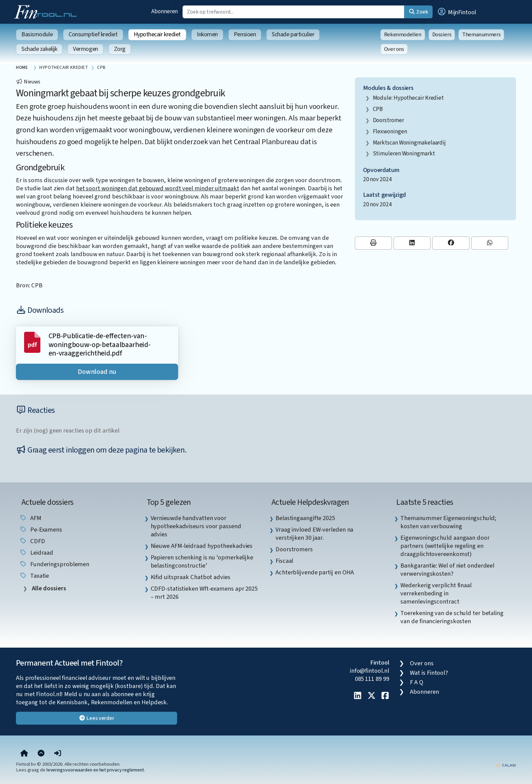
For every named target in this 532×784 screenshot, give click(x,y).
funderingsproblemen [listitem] (54, 564)
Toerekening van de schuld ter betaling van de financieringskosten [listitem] (452, 617)
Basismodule (37, 34)
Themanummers (481, 35)
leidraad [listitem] (36, 553)
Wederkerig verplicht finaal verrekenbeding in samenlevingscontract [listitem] (436, 593)
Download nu (97, 372)
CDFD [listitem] (32, 541)
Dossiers (442, 35)
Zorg (120, 49)
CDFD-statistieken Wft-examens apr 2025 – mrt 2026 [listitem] (204, 593)
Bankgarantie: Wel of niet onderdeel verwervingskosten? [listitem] (447, 570)
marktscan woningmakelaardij (410, 143)
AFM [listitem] (30, 518)
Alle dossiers (48, 588)
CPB (378, 109)
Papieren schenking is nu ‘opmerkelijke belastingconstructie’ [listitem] (202, 561)
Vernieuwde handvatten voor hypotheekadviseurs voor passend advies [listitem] (196, 526)
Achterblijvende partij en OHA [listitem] (315, 572)
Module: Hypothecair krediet (408, 98)
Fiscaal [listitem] (284, 561)
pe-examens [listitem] (41, 530)
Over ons (394, 49)
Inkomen (207, 34)
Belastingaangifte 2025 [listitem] (305, 518)
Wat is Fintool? (429, 673)
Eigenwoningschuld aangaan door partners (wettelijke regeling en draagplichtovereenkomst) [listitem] (445, 546)
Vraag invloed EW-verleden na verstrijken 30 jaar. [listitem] (314, 534)
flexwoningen (390, 131)
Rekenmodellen (403, 35)
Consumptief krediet (93, 34)
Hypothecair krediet (157, 34)
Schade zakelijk (39, 49)
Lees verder (97, 718)
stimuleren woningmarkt (404, 154)
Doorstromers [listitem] (294, 549)
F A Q (417, 682)
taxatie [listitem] (34, 576)
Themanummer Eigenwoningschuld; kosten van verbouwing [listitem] (448, 522)
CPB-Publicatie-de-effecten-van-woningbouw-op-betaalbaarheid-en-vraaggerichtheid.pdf (100, 345)
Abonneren (165, 11)
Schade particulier (293, 34)
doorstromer (388, 120)
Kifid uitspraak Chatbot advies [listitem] (191, 577)
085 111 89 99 (372, 679)
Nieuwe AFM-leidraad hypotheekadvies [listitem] (202, 546)
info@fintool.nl (369, 671)
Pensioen (245, 34)
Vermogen (85, 49)
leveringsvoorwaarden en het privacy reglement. (96, 770)
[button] (456, 12)
